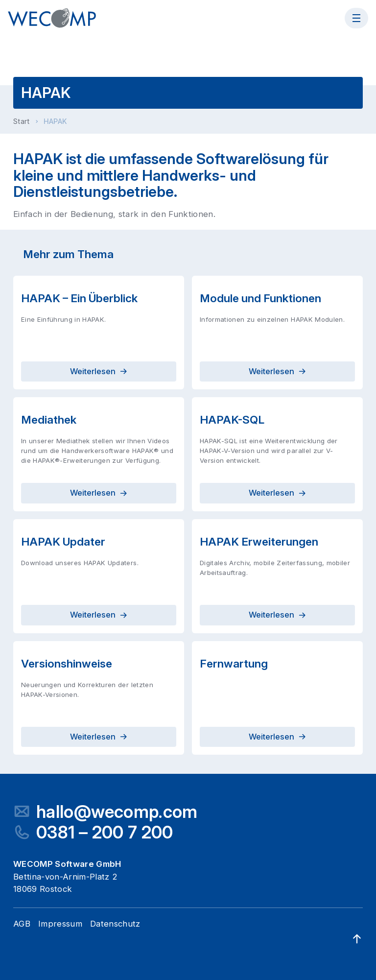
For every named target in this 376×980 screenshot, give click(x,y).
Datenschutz (115, 924)
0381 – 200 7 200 (105, 832)
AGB (22, 924)
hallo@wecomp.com (117, 812)
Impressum (60, 924)
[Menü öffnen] (356, 18)
